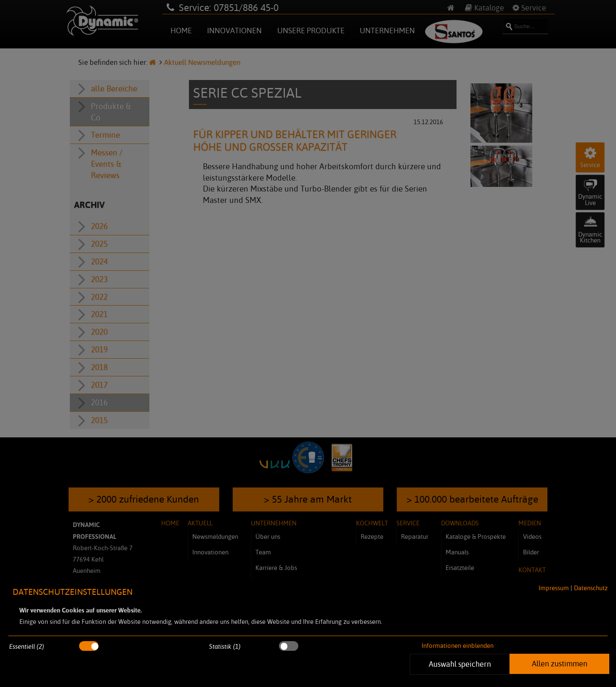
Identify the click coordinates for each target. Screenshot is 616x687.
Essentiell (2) (27, 646)
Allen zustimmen (560, 663)
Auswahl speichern (460, 664)
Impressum (554, 588)
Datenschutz (591, 588)
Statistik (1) (225, 646)
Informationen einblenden (458, 646)
